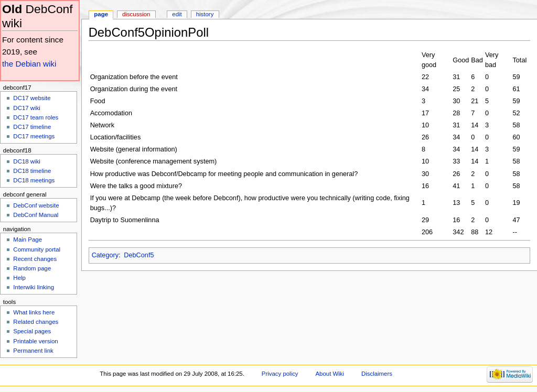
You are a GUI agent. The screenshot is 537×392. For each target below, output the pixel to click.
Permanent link (33, 351)
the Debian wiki (29, 64)
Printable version (35, 341)
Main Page (28, 239)
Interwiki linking (34, 287)
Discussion (136, 14)
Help (19, 278)
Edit (177, 14)
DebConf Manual (36, 215)
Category (105, 255)
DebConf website (36, 205)
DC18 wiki (27, 161)
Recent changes (35, 259)
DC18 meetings (34, 180)
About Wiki (330, 374)
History (205, 14)
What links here (34, 312)
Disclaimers (377, 374)
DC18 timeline (32, 171)
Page (101, 14)
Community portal (37, 249)
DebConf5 (139, 255)
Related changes (36, 322)
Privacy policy (280, 374)
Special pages (32, 331)
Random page (32, 268)
